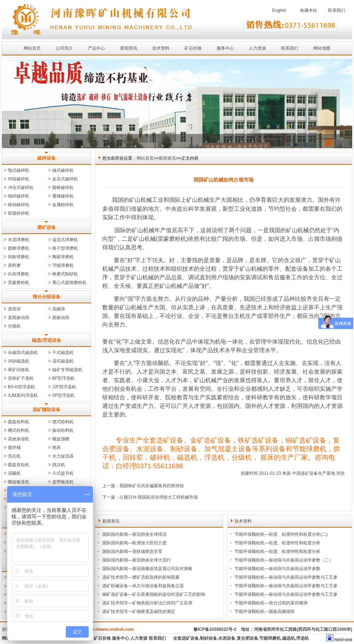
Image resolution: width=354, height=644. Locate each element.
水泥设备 (227, 638)
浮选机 (303, 638)
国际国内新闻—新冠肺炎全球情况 (134, 534)
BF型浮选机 (63, 378)
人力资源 (257, 48)
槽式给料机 (19, 430)
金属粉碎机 (63, 205)
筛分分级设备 (46, 297)
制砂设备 (208, 638)
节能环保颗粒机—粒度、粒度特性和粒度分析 (277, 543)
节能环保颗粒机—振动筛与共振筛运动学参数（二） (284, 560)
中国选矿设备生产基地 (314, 473)
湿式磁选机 (63, 361)
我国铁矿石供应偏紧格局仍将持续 (152, 486)
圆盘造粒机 (19, 465)
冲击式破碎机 (21, 188)
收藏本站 (309, 10)
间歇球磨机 (19, 257)
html (339, 640)
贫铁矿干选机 (21, 378)
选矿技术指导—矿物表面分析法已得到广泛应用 (147, 603)
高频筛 (59, 309)
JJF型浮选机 (64, 387)
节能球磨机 (63, 265)
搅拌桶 (14, 448)
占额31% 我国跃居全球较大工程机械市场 (159, 497)
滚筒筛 (14, 309)
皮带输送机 (63, 482)
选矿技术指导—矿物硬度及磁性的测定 (139, 611)
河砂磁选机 (19, 361)
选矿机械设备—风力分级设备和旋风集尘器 (143, 586)
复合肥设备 (247, 638)
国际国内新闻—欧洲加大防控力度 (134, 543)
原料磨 (14, 265)
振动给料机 (63, 430)
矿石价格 (193, 48)
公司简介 (64, 48)
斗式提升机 (63, 473)
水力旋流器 (63, 456)
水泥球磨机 (19, 240)
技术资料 (161, 48)
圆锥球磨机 (19, 248)
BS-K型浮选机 (21, 387)
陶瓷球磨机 (63, 257)
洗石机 (14, 456)
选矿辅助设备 (46, 410)
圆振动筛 (61, 318)
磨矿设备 (46, 227)
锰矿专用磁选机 (67, 370)
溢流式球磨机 (65, 240)
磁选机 (289, 638)
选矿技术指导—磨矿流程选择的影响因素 (141, 577)
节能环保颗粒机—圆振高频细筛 (265, 611)
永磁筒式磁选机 (23, 353)
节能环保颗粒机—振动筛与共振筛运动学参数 (277, 569)
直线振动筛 (19, 318)
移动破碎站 (19, 205)
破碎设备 (46, 158)
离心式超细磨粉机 (69, 283)
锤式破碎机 (63, 170)
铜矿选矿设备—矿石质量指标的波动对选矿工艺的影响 (154, 594)
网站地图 (322, 48)
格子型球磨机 (65, 248)
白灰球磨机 (19, 274)
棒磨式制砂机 (65, 274)
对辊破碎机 (19, 179)
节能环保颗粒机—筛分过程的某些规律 (271, 603)
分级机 (14, 326)
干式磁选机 (63, 353)
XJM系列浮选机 (23, 395)
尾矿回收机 (19, 370)
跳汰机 (59, 465)
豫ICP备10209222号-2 (215, 629)
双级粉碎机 (19, 213)
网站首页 (32, 48)
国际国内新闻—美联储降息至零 (132, 551)
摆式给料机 (63, 422)
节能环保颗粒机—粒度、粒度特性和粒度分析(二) (281, 534)
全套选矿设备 (186, 638)
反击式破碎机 (65, 179)
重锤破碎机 (63, 196)
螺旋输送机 (19, 482)
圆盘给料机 (19, 422)
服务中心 (225, 48)
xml (348, 640)
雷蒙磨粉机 (19, 283)
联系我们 (336, 10)
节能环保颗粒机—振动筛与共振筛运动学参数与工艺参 (286, 577)
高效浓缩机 (19, 439)
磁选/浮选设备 (46, 340)
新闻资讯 (129, 48)
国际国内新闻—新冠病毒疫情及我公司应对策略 (147, 569)
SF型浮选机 (63, 395)
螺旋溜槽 (61, 439)
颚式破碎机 (19, 170)
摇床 (56, 448)
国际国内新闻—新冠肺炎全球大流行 (137, 560)
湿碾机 (14, 473)
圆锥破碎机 (63, 188)
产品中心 (97, 48)
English (279, 10)
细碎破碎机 (19, 196)
